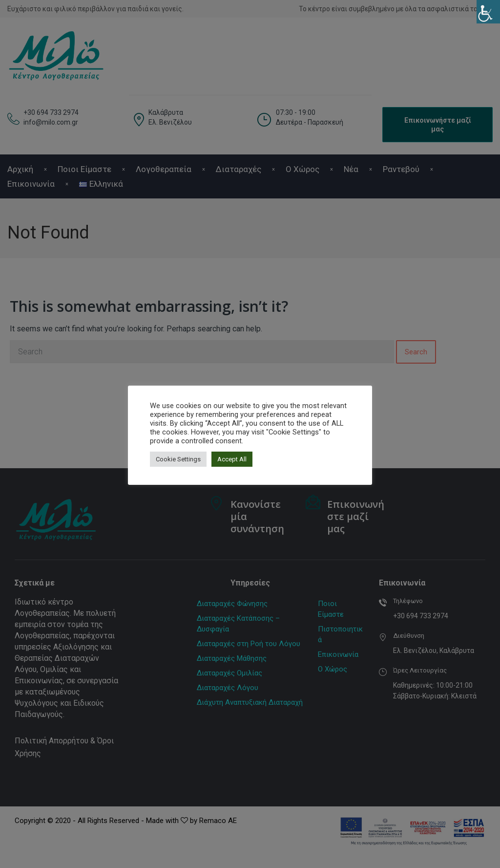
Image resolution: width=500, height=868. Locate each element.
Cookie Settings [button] (178, 459)
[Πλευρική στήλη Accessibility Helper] (488, 12)
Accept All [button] (232, 459)
